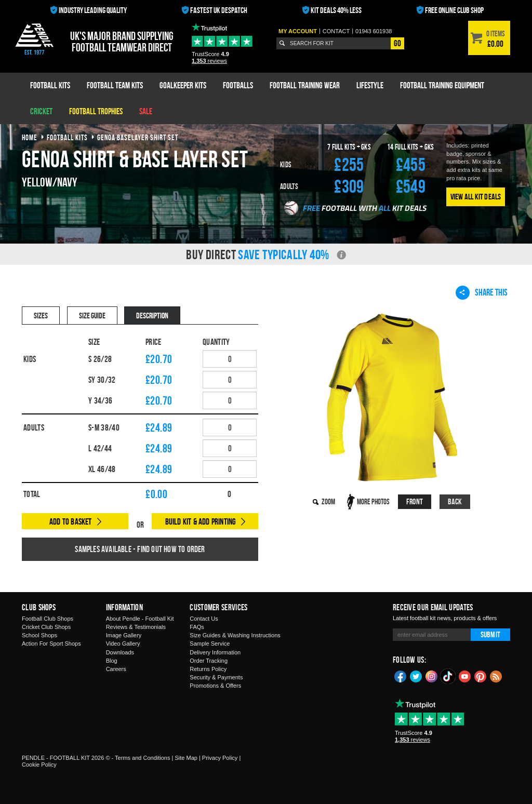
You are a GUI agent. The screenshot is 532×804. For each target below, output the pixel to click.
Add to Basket (71, 521)
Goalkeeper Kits (183, 85)
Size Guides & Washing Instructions (235, 635)
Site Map (186, 758)
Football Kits (50, 85)
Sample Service (210, 644)
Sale (146, 111)
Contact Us (204, 619)
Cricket (41, 111)
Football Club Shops (48, 619)
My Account (298, 31)
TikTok (448, 676)
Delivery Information (215, 652)
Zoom (328, 501)
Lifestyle (370, 85)
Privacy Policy (220, 758)
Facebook (401, 676)
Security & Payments (216, 677)
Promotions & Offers (215, 686)
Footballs (238, 85)
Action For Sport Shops (51, 644)
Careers (116, 669)
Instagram (432, 676)
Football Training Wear (305, 85)
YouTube (465, 676)
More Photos (373, 501)
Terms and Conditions (142, 758)
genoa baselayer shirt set (138, 137)
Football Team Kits (115, 85)
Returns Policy (208, 669)
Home (30, 137)
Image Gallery (124, 635)
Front (415, 501)
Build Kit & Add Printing (201, 521)
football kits (67, 137)
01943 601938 (374, 31)
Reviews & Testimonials (136, 627)
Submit (490, 634)
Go (397, 43)
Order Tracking (209, 661)
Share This (482, 292)
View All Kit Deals (476, 197)
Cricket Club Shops (46, 627)
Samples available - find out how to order (140, 549)
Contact (336, 31)
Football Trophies (96, 111)
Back (455, 501)
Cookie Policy (39, 765)
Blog (112, 661)
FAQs (197, 627)
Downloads (120, 652)
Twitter (416, 676)
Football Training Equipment (442, 85)
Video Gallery (123, 644)
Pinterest (481, 676)
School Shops (39, 635)
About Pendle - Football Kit (140, 619)
